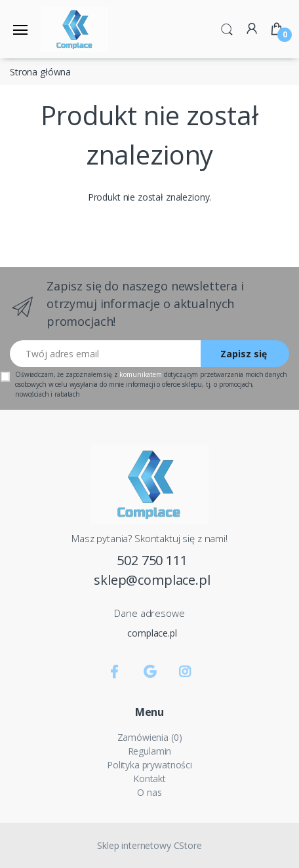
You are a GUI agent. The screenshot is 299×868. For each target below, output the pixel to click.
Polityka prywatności (149, 765)
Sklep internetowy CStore (149, 845)
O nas (149, 792)
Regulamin (150, 751)
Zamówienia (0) (150, 737)
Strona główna (40, 72)
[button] (227, 28)
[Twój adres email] (106, 354)
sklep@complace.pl (152, 580)
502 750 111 (152, 560)
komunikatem (140, 374)
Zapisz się (244, 354)
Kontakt (149, 779)
